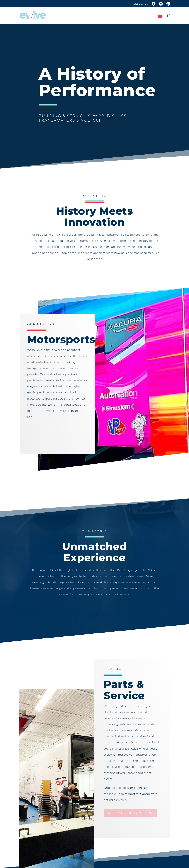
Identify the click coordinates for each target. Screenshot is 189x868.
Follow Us (140, 4)
